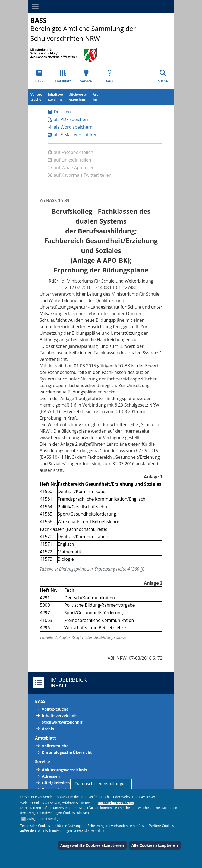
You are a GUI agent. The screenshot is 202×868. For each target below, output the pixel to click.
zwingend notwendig (43, 819)
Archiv (96, 97)
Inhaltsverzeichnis (55, 97)
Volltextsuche (36, 97)
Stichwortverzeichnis (78, 97)
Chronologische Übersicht (67, 752)
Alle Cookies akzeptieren (155, 845)
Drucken (59, 112)
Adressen (51, 776)
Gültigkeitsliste (57, 783)
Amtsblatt (63, 77)
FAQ (109, 77)
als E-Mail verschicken (73, 135)
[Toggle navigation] (35, 7)
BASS (39, 77)
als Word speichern (70, 127)
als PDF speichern (69, 119)
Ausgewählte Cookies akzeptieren (92, 845)
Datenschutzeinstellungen (101, 784)
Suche (163, 77)
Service (86, 77)
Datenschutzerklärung (116, 803)
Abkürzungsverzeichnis (64, 770)
